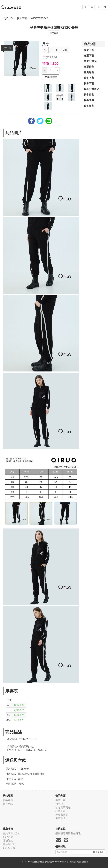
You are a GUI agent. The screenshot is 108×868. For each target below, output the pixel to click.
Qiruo (8, 18)
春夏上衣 (89, 50)
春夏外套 (89, 67)
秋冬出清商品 (91, 89)
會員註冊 (8, 833)
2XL (65, 50)
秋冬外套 (89, 94)
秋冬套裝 (89, 100)
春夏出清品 (90, 61)
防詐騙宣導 (9, 848)
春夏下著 (89, 55)
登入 (18, 833)
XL (58, 50)
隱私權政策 (9, 844)
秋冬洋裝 (89, 106)
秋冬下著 (22, 18)
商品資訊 (54, 33)
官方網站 (8, 804)
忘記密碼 (8, 837)
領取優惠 (98, 852)
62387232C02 (40, 18)
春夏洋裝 (89, 72)
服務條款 (8, 840)
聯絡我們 (8, 800)
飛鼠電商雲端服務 (78, 862)
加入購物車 (51, 77)
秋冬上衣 (89, 78)
